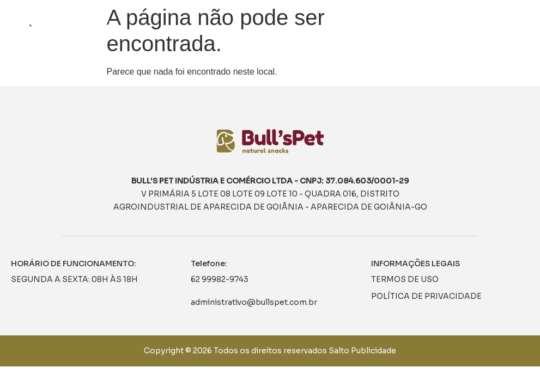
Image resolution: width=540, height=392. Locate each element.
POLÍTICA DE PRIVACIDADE (426, 296)
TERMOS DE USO (405, 279)
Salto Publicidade (362, 351)
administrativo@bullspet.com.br (254, 302)
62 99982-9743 (220, 279)
